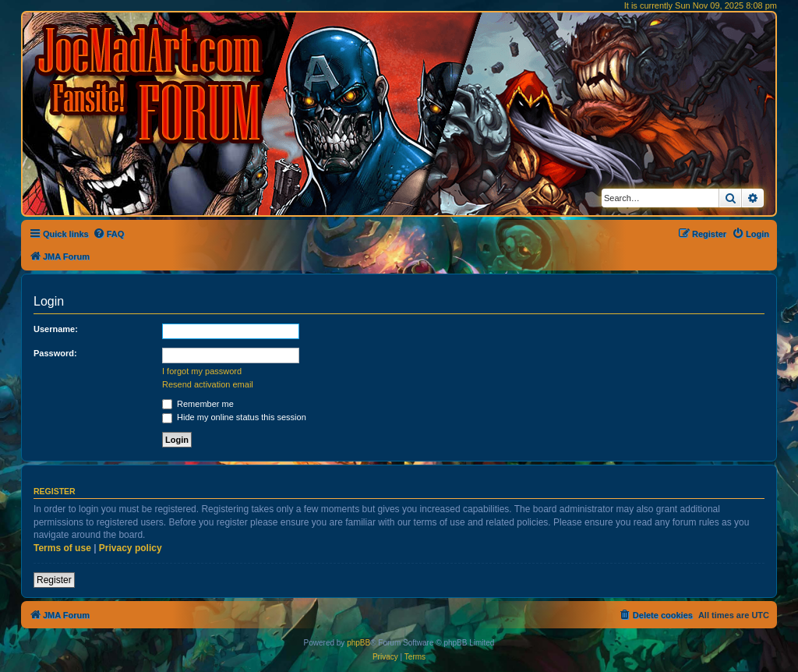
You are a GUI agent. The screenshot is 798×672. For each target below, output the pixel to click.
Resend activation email (208, 384)
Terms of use (62, 548)
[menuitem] (109, 234)
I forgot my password (202, 371)
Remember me (198, 404)
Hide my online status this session (234, 417)
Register (54, 580)
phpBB (358, 643)
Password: (55, 353)
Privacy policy (131, 548)
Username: (56, 329)
